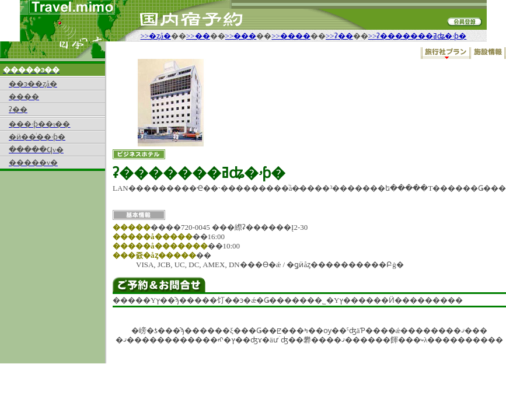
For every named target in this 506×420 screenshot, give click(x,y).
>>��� (241, 36)
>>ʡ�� (339, 36)
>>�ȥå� (156, 36)
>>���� (291, 36)
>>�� (198, 36)
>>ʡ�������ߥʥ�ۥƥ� (418, 36)
